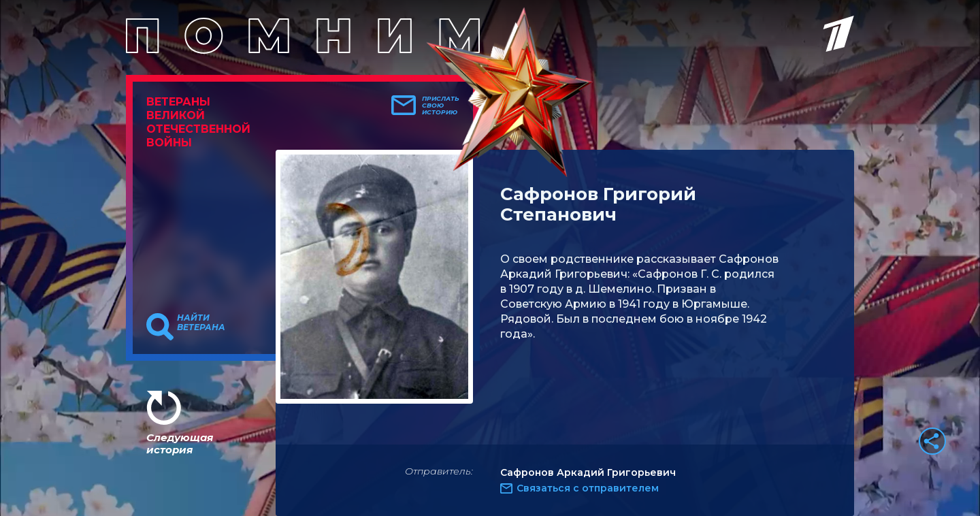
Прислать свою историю (441, 106)
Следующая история (180, 444)
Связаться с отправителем (588, 488)
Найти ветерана (201, 323)
